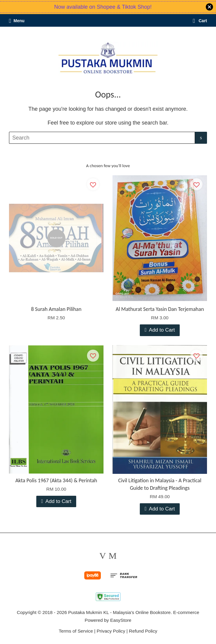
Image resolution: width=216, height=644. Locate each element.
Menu (17, 21)
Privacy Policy (111, 631)
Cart (200, 21)
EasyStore (121, 620)
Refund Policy (143, 631)
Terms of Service (76, 631)
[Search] (102, 138)
